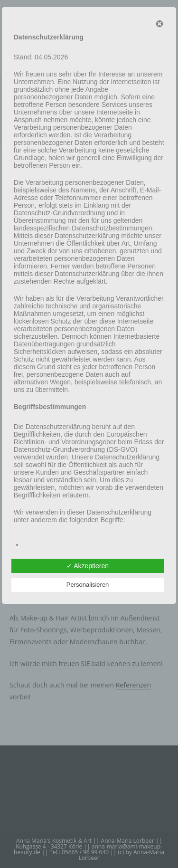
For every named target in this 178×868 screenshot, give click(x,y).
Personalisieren (88, 585)
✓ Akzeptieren (88, 566)
